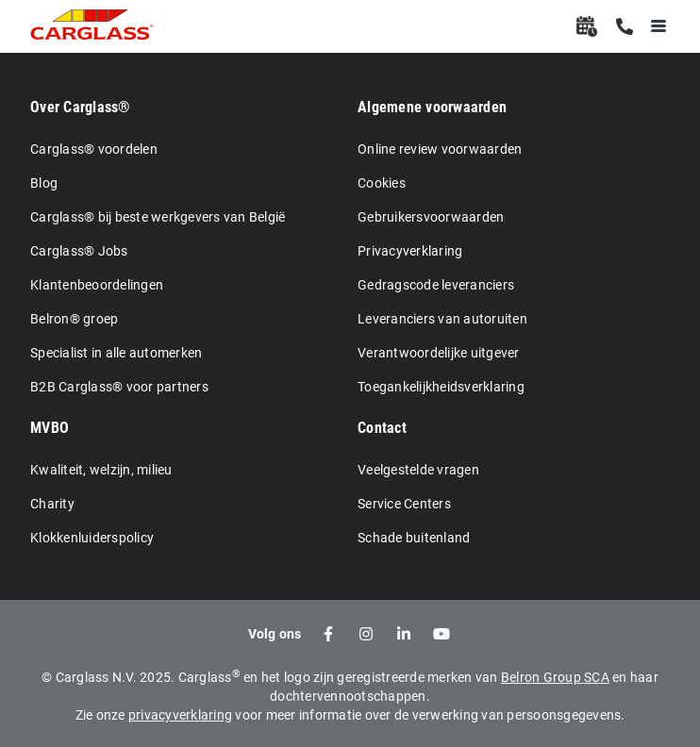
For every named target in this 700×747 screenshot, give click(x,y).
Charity (52, 504)
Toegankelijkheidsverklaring (441, 387)
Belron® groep (74, 319)
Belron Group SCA (555, 677)
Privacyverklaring (410, 251)
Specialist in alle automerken (116, 353)
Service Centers (404, 504)
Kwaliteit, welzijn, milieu (101, 470)
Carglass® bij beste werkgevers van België (158, 217)
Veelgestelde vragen (418, 470)
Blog (44, 183)
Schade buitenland (414, 538)
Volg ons (275, 634)
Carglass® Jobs (79, 251)
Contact (382, 428)
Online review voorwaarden (440, 149)
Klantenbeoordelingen (97, 285)
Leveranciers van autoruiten (442, 319)
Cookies (382, 183)
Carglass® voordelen (94, 149)
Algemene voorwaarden (432, 107)
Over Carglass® (81, 107)
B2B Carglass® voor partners (119, 387)
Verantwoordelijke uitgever (439, 353)
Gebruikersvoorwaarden (431, 217)
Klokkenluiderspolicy (92, 538)
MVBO (50, 428)
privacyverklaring (180, 715)
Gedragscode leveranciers (436, 285)
